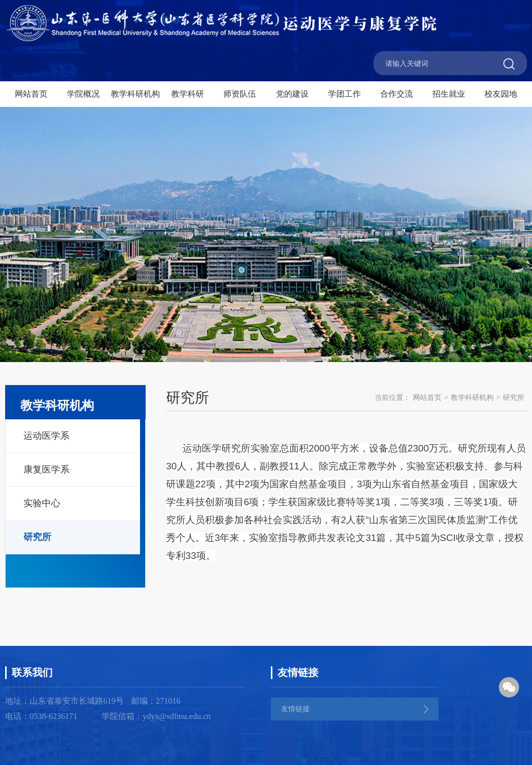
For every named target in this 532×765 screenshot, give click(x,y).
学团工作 (344, 94)
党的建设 (292, 94)
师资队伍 (240, 94)
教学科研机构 (135, 94)
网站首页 (31, 94)
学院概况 (83, 94)
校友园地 (501, 94)
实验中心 (42, 503)
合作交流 (397, 94)
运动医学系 (47, 436)
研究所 (37, 537)
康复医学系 (47, 469)
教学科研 (188, 94)
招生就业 (449, 94)
